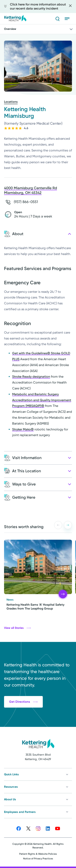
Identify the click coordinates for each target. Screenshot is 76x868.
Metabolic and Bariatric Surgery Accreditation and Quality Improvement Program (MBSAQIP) (42, 400)
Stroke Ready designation (31, 377)
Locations (11, 102)
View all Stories (17, 628)
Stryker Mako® (23, 429)
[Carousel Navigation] (62, 525)
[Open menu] (68, 19)
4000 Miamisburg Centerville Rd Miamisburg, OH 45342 (31, 190)
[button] (68, 525)
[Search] (57, 19)
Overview (39, 29)
